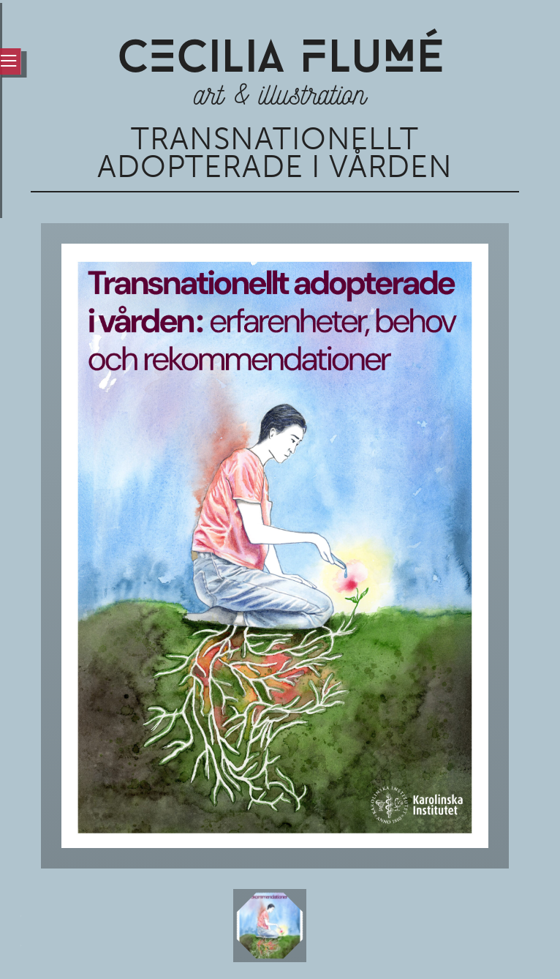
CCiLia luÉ (280, 60)
